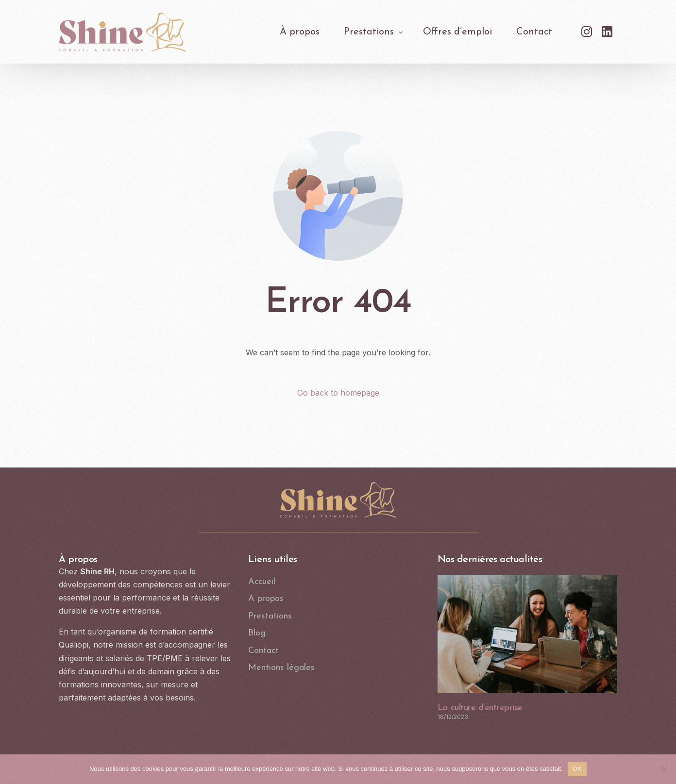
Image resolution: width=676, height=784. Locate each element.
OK (577, 769)
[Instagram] (587, 31)
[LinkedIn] (607, 31)
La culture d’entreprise (480, 708)
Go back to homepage (338, 393)
